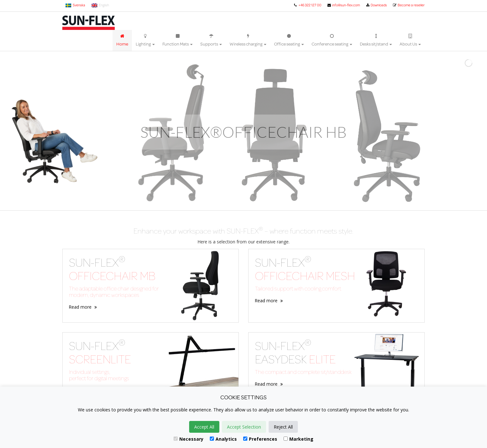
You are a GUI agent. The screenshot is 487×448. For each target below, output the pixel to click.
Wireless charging (248, 40)
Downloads (376, 5)
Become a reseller (409, 5)
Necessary (189, 439)
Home (122, 40)
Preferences (260, 439)
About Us (410, 40)
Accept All (204, 427)
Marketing (298, 439)
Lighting (145, 40)
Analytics (223, 439)
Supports (211, 40)
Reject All (283, 427)
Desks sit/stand (376, 40)
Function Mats (178, 40)
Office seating (289, 40)
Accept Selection (244, 427)
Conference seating (332, 40)
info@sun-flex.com (343, 5)
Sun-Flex (89, 23)
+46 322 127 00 (307, 5)
